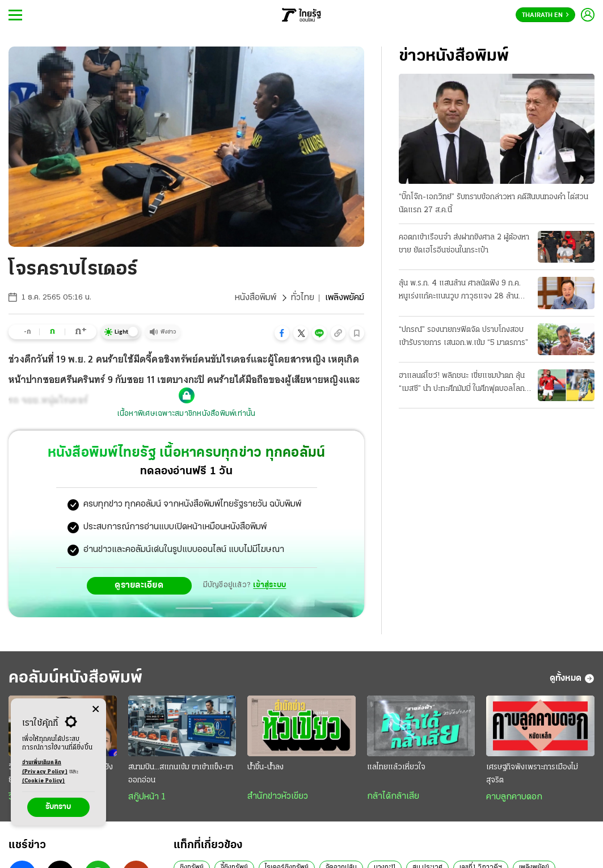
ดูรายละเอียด (139, 585)
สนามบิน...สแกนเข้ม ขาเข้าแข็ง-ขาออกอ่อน (181, 774)
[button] (282, 333)
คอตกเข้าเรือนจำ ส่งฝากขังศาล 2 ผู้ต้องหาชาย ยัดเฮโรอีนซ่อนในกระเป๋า (464, 244)
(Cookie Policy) (44, 781)
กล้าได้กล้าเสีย (393, 797)
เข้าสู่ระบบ (269, 585)
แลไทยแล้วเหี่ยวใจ (396, 767)
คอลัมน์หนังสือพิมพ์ (75, 678)
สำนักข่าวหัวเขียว (278, 797)
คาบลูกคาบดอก (514, 797)
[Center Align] (96, 709)
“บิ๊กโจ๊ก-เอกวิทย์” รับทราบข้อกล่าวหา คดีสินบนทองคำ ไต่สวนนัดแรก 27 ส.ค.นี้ (494, 204)
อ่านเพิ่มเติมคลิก (45, 768)
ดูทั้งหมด (572, 679)
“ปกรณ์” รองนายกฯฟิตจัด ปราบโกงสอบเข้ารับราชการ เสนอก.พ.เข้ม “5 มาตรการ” (463, 336)
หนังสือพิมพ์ (256, 298)
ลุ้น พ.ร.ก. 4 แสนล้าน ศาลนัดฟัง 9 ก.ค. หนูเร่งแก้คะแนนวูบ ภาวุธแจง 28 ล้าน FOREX (460, 291)
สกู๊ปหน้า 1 (147, 797)
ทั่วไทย (303, 298)
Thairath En (545, 15)
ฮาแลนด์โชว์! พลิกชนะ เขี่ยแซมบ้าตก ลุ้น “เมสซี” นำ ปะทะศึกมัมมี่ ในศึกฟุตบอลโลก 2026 (462, 384)
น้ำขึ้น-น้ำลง (265, 767)
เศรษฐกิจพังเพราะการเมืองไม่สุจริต (532, 774)
